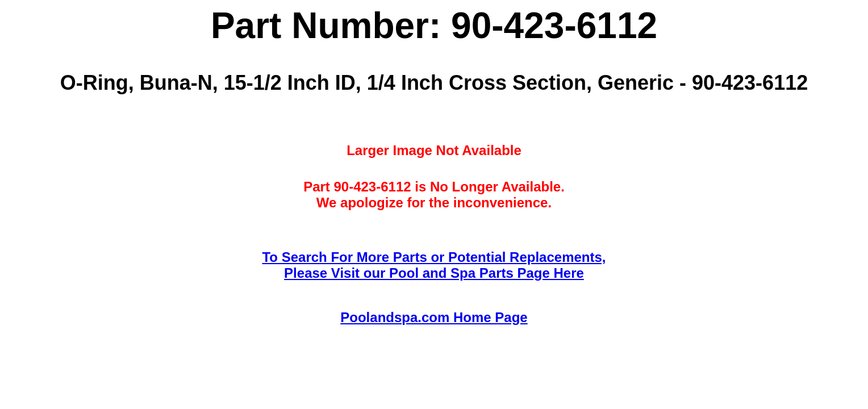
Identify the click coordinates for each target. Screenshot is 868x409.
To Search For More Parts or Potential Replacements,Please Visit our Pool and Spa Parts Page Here (434, 265)
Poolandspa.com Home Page (434, 317)
